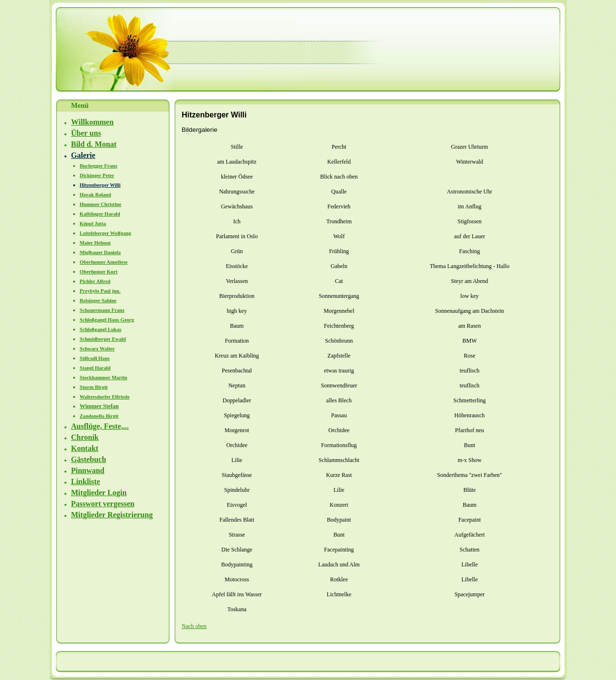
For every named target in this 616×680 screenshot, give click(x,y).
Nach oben (194, 626)
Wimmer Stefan (99, 406)
